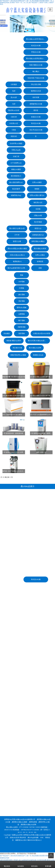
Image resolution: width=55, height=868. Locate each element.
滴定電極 (22, 301)
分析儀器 (14, 84)
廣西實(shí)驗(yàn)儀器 (20, 822)
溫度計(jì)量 (17, 241)
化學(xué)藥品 (40, 255)
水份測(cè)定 (14, 123)
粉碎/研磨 (36, 97)
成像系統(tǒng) (16, 195)
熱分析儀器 (38, 222)
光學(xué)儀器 (37, 182)
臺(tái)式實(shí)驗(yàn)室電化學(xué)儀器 (39, 341)
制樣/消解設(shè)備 (36, 65)
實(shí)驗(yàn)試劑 (35, 348)
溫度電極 (22, 333)
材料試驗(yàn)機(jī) (38, 241)
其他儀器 (7, 333)
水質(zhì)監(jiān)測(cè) (17, 255)
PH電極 (21, 288)
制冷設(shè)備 (36, 123)
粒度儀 (38, 209)
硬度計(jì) (38, 228)
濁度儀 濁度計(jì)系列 (14, 341)
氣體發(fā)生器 (36, 91)
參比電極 (22, 295)
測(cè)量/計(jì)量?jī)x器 (17, 228)
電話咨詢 (7, 864)
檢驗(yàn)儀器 (16, 169)
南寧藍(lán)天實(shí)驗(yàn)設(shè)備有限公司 (20, 819)
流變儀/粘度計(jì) (38, 235)
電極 (22, 275)
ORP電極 (21, 282)
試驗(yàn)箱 (38, 215)
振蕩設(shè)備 (36, 117)
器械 (40, 268)
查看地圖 (48, 864)
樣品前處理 (16, 189)
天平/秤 (17, 235)
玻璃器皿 (40, 261)
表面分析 (14, 136)
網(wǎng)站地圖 (33, 838)
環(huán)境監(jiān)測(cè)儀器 (17, 249)
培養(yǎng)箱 (16, 150)
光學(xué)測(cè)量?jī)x (37, 195)
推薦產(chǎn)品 (38, 355)
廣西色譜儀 (33, 822)
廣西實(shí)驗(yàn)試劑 (28, 825)
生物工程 (16, 156)
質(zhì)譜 (14, 97)
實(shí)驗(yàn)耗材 (40, 249)
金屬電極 (22, 314)
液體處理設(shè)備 (36, 104)
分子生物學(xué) (16, 163)
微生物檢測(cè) (16, 176)
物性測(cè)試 (38, 202)
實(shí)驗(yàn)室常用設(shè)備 (36, 39)
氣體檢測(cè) (17, 261)
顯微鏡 (37, 189)
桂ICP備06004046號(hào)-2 (33, 840)
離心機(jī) (36, 71)
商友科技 (23, 838)
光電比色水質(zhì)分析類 (42, 333)
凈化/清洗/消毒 (36, 84)
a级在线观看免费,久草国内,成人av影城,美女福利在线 (18, 860)
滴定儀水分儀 (17, 348)
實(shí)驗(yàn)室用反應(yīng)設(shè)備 (37, 58)
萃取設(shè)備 (36, 52)
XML (42, 838)
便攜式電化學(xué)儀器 (18, 355)
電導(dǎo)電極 (21, 308)
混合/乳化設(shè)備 (36, 130)
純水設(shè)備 (36, 46)
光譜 (14, 104)
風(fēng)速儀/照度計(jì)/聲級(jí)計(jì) (19, 268)
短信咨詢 (21, 864)
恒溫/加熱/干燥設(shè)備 (36, 78)
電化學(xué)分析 (14, 110)
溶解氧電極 (22, 327)
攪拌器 (36, 110)
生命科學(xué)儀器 (16, 143)
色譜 (14, 91)
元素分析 (14, 117)
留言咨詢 (34, 864)
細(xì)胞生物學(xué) (16, 182)
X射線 (14, 130)
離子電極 (22, 321)
